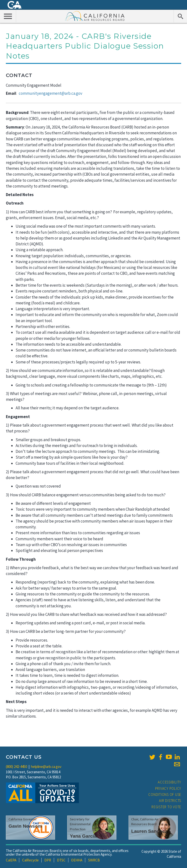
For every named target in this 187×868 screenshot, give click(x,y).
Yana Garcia (83, 836)
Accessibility (169, 782)
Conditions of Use (165, 795)
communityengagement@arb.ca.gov (51, 93)
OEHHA (77, 860)
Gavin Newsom (25, 826)
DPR (48, 860)
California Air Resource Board (95, 16)
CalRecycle (30, 860)
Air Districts (170, 801)
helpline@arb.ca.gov (46, 767)
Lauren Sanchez (149, 831)
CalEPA (11, 860)
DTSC (61, 860)
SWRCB (94, 860)
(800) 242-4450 (16, 767)
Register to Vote (166, 807)
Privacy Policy (168, 788)
